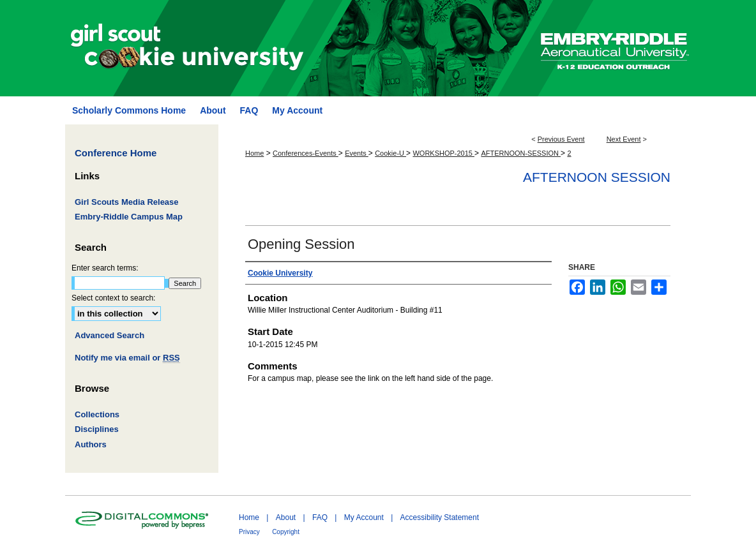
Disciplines (97, 429)
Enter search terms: (105, 268)
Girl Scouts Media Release (127, 202)
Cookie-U (390, 153)
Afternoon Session (597, 177)
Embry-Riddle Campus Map (129, 217)
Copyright (286, 532)
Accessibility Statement (440, 517)
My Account (364, 517)
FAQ (320, 517)
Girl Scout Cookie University (301, 48)
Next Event (624, 139)
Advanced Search (110, 335)
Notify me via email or (127, 358)
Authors (91, 444)
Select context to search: (113, 298)
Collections (97, 414)
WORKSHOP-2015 (443, 153)
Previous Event (561, 139)
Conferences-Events (306, 153)
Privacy (249, 532)
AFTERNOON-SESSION (521, 153)
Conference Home (116, 153)
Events (357, 153)
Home (254, 153)
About (286, 517)
